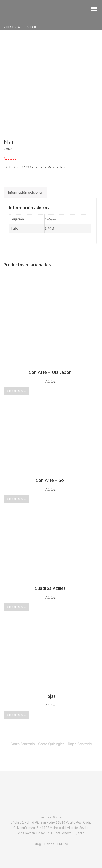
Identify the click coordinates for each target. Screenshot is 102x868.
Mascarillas (56, 167)
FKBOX (63, 844)
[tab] (25, 192)
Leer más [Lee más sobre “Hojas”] (16, 715)
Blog (38, 844)
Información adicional (25, 192)
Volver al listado (21, 27)
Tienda (49, 844)
